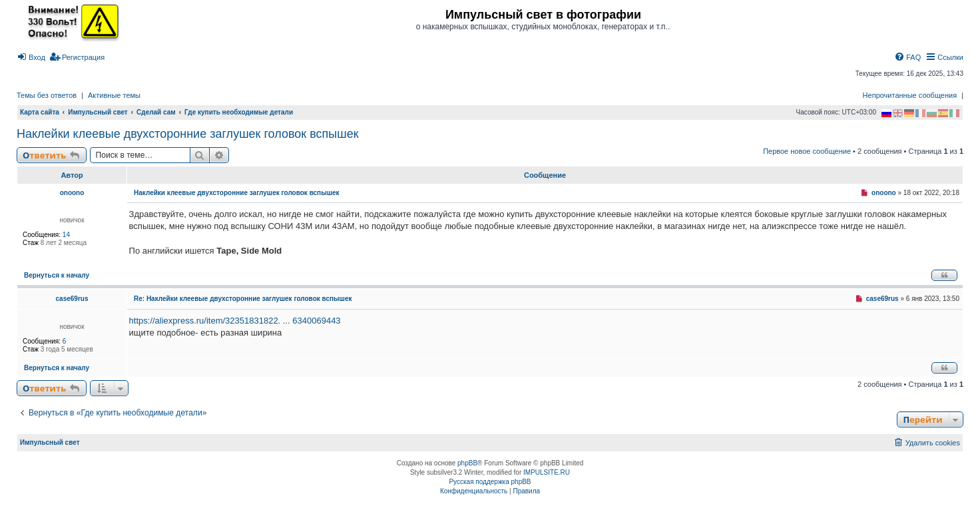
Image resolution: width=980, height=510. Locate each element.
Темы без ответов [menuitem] (47, 95)
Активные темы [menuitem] (114, 95)
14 (66, 235)
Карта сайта (40, 112)
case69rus (72, 299)
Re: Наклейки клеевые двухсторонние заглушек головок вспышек (243, 299)
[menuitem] (31, 57)
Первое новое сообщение (807, 151)
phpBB (467, 463)
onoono (72, 193)
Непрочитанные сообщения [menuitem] (910, 95)
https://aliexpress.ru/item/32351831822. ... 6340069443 (235, 321)
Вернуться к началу (57, 275)
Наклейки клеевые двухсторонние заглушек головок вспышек (188, 134)
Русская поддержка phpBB (490, 482)
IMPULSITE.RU (547, 472)
